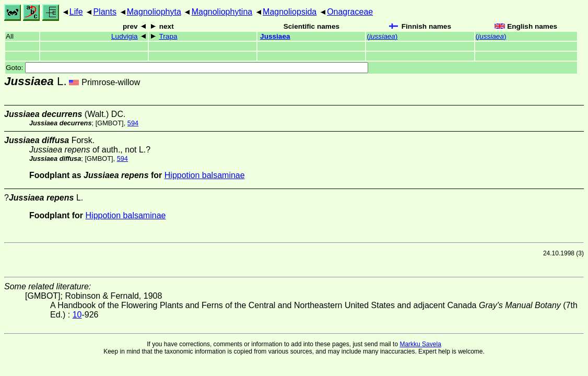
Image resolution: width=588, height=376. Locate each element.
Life (76, 12)
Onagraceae (350, 12)
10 (77, 315)
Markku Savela (420, 344)
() (382, 36)
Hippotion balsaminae (205, 175)
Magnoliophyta (154, 12)
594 (133, 123)
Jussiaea (275, 36)
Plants (104, 12)
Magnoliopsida (290, 12)
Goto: (187, 68)
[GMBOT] (110, 123)
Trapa (168, 36)
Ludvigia (125, 36)
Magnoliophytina (222, 12)
